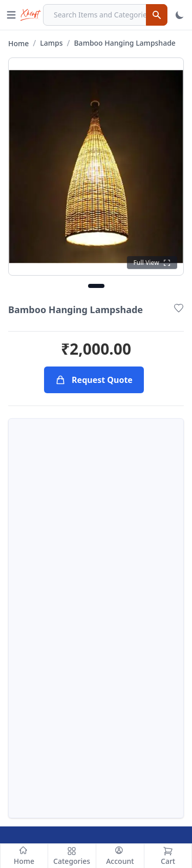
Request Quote (94, 380)
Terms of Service (136, 722)
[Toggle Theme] (180, 15)
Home (18, 43)
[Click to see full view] (152, 263)
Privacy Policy (130, 755)
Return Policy (130, 738)
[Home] (24, 856)
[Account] (120, 856)
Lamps (51, 43)
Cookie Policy (130, 771)
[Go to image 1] (96, 286)
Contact (27, 755)
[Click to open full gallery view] (96, 167)
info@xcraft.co (52, 670)
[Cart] (168, 856)
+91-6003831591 (69, 650)
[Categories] (72, 856)
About (24, 738)
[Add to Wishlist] (179, 308)
